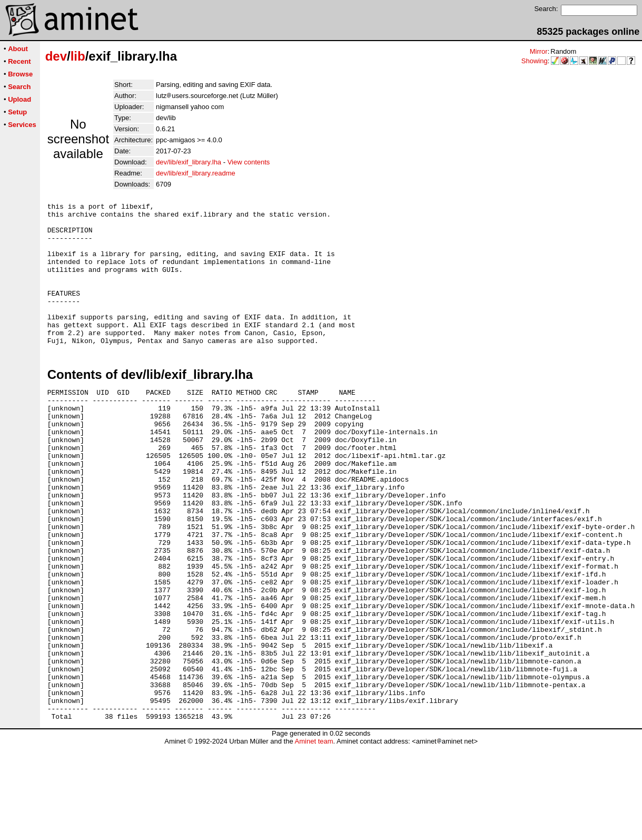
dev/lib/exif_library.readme (196, 173)
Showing (535, 61)
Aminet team (314, 836)
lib (78, 56)
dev (56, 56)
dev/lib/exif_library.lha (189, 162)
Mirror (539, 51)
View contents (249, 162)
